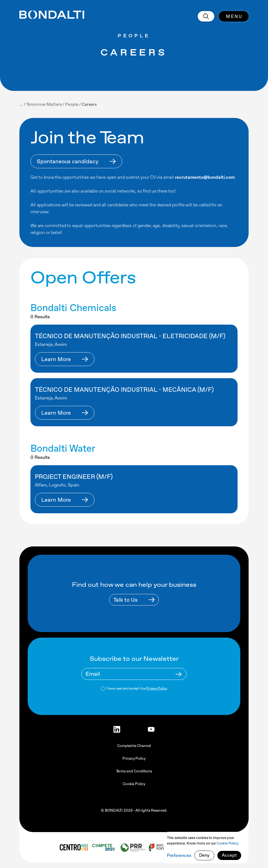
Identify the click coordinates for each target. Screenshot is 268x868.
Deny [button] (204, 855)
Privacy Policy (156, 688)
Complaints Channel (134, 746)
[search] (206, 16)
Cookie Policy (134, 784)
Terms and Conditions (134, 771)
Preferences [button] (179, 855)
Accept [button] (229, 855)
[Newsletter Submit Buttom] (179, 674)
